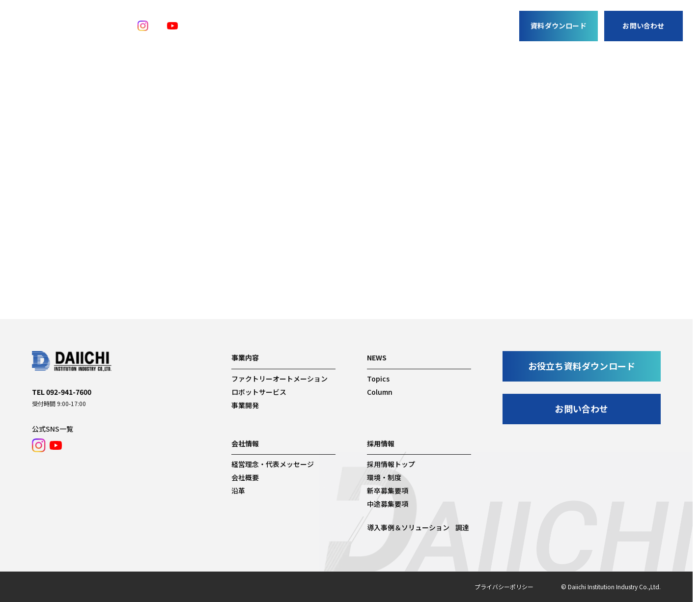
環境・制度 (384, 477)
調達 (409, 38)
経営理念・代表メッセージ (273, 464)
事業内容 (274, 38)
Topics (378, 379)
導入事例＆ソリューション (408, 527)
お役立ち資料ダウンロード (582, 366)
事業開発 (316, 38)
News (380, 38)
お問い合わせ (643, 26)
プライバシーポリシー (504, 587)
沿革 (238, 491)
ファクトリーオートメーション (280, 379)
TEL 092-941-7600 (62, 392)
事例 (350, 38)
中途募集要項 (388, 504)
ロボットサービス (259, 392)
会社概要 (245, 477)
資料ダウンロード (559, 26)
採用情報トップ (391, 464)
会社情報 (443, 38)
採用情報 (486, 38)
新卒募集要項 (388, 491)
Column (380, 392)
